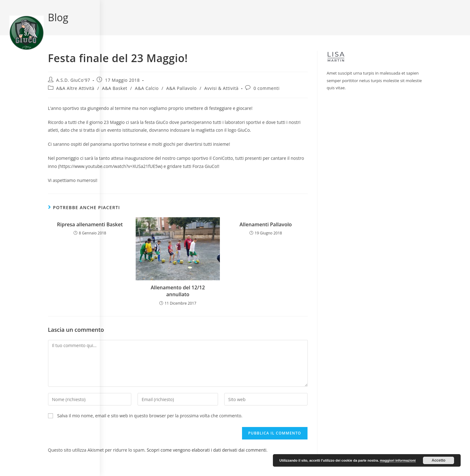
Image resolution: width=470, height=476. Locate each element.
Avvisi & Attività (221, 88)
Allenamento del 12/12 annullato (178, 291)
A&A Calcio (147, 88)
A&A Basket (115, 88)
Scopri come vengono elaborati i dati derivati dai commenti (206, 450)
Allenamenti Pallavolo (266, 224)
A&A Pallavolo (182, 88)
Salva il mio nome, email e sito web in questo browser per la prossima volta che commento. (150, 416)
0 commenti (267, 88)
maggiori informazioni (398, 460)
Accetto (439, 460)
